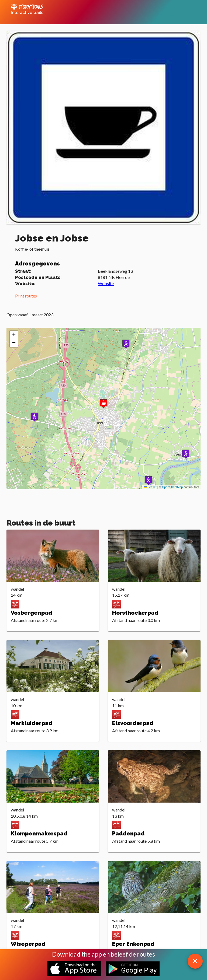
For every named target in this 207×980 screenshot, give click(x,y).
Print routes (26, 296)
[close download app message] (195, 961)
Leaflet (150, 487)
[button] (126, 344)
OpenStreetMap (172, 487)
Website (106, 283)
